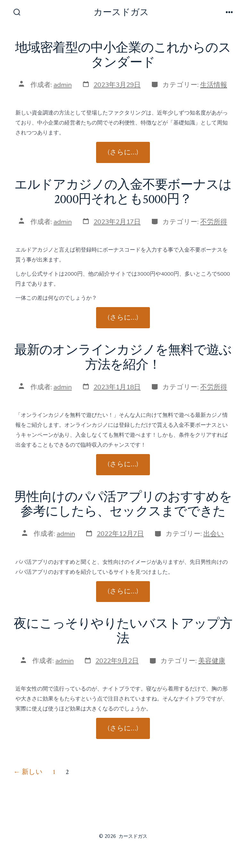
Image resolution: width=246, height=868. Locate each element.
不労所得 (214, 222)
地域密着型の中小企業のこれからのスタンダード (123, 55)
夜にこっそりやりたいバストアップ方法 (123, 631)
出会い (214, 534)
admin (63, 85)
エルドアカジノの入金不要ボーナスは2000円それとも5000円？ (123, 192)
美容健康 (212, 661)
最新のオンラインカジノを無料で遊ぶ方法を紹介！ (123, 357)
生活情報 (214, 85)
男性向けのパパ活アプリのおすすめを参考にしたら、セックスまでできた (123, 504)
